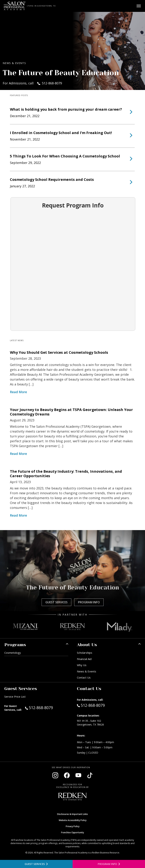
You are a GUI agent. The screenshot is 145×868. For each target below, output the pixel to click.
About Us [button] (87, 645)
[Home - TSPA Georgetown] (15, 6)
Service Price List (15, 697)
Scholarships (85, 653)
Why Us (82, 665)
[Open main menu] (139, 6)
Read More (18, 392)
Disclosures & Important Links (72, 814)
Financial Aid (84, 659)
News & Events (87, 671)
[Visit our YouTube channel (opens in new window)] (78, 775)
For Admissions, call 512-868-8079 (32, 83)
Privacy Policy (73, 826)
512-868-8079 (47, 707)
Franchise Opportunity (72, 832)
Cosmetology (13, 653)
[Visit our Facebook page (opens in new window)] (67, 775)
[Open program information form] (109, 864)
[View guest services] (36, 864)
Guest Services (56, 602)
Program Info (89, 602)
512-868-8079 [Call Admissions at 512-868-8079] (91, 705)
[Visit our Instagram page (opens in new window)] (55, 775)
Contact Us (84, 677)
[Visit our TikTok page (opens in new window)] (90, 775)
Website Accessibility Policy (73, 820)
